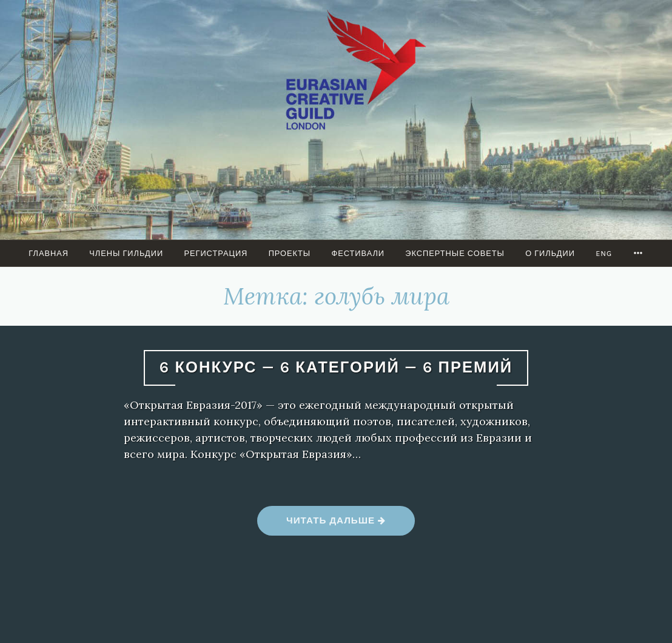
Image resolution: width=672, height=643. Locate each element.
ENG (604, 253)
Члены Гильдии (126, 253)
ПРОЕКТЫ (290, 253)
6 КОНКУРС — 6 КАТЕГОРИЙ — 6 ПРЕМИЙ (336, 367)
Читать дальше (336, 525)
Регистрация (216, 253)
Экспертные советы (455, 253)
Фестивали (358, 253)
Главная (49, 253)
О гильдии (550, 253)
